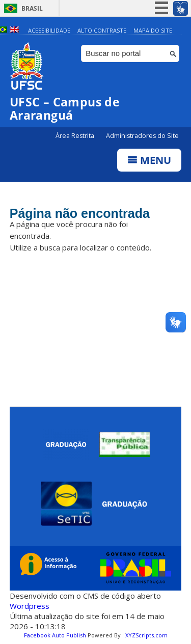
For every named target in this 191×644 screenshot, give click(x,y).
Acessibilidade (49, 30)
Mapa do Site (153, 30)
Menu (149, 160)
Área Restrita (76, 136)
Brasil (32, 8)
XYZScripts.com (146, 635)
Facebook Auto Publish (55, 635)
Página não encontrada (80, 213)
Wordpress (30, 606)
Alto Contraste (102, 30)
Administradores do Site (142, 136)
